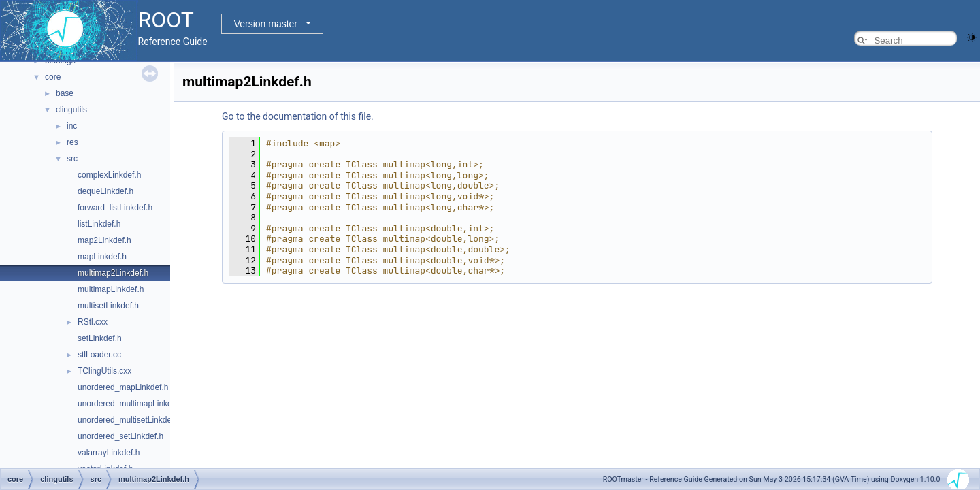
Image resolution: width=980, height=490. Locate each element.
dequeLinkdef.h (105, 191)
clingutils (71, 110)
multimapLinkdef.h (111, 289)
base (65, 93)
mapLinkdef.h (102, 257)
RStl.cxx (93, 322)
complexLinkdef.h (109, 175)
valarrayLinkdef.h (109, 453)
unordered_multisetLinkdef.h (129, 420)
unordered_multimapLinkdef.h (132, 404)
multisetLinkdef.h (108, 306)
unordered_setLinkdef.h (120, 436)
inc (72, 126)
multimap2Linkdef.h (113, 273)
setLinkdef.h (100, 338)
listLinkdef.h (99, 224)
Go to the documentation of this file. (298, 116)
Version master (266, 24)
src (72, 159)
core (53, 77)
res (72, 142)
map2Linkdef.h (104, 240)
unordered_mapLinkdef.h (123, 387)
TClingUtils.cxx (104, 371)
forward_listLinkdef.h (115, 208)
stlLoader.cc (99, 355)
